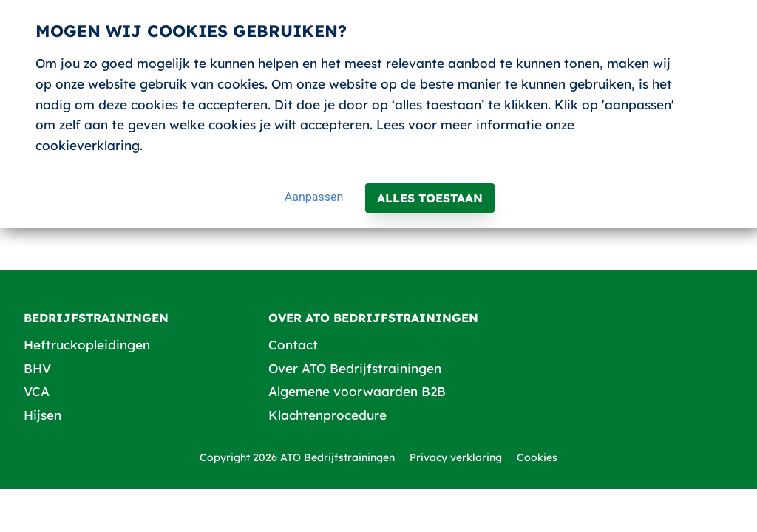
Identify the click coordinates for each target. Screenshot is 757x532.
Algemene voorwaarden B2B (357, 391)
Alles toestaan (430, 198)
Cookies (537, 457)
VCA (37, 391)
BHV (37, 368)
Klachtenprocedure (327, 415)
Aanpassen (314, 197)
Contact (293, 345)
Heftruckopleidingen (87, 345)
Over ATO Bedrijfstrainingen (355, 368)
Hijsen (43, 415)
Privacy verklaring (456, 457)
